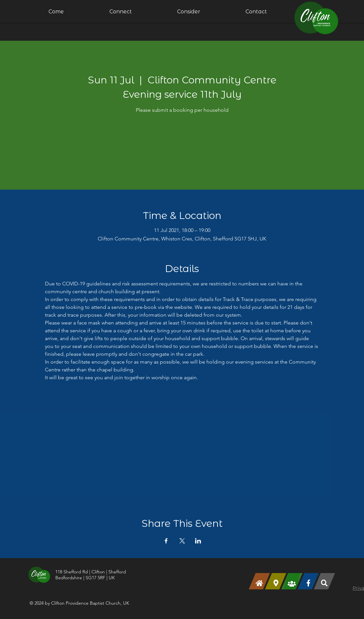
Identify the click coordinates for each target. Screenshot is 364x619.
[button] (120, 11)
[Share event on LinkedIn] (198, 541)
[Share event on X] (182, 541)
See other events (182, 146)
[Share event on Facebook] (166, 541)
